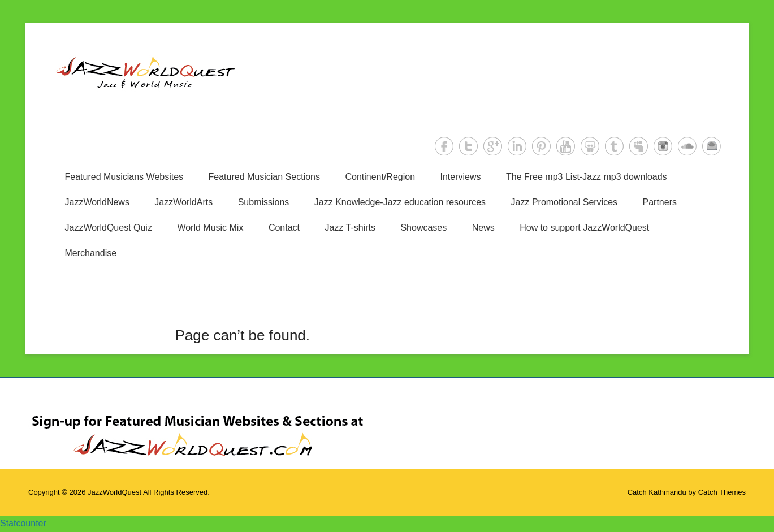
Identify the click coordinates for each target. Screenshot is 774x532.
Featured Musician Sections (264, 177)
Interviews (461, 177)
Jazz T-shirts (350, 228)
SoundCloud (687, 146)
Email (712, 146)
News (483, 228)
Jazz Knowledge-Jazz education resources (400, 202)
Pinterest (541, 146)
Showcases (423, 228)
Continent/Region (380, 177)
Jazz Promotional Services (565, 202)
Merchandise (91, 253)
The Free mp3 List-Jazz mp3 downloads (587, 177)
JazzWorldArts (183, 202)
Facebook (444, 146)
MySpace (639, 146)
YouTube (566, 146)
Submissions (264, 202)
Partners (660, 202)
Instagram (663, 146)
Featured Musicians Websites (124, 177)
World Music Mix (210, 228)
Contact (284, 228)
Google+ (493, 146)
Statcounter (23, 523)
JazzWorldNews (97, 202)
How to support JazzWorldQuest (584, 228)
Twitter (468, 146)
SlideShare (590, 146)
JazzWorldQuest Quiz (109, 228)
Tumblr (614, 146)
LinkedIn (517, 146)
